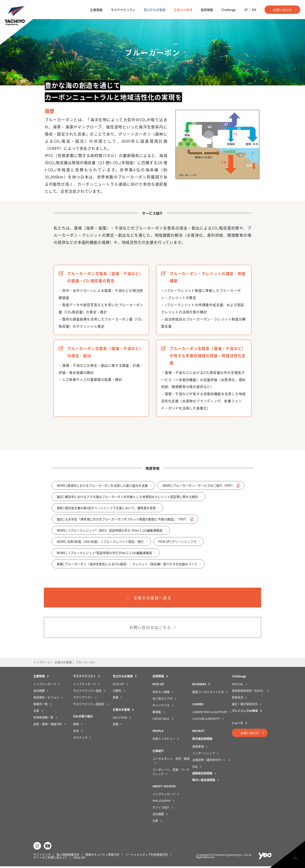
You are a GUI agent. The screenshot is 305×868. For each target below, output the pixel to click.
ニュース (237, 724)
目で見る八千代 (163, 700)
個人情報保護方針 (68, 856)
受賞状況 (238, 699)
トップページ (42, 664)
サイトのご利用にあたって (50, 859)
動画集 (157, 713)
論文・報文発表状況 (245, 706)
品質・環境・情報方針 (48, 726)
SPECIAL (238, 685)
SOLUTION (120, 719)
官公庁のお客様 (155, 10)
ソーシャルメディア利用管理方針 (147, 856)
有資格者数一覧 (43, 719)
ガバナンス (80, 739)
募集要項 (198, 748)
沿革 (36, 712)
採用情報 (207, 10)
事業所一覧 (41, 706)
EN (254, 10)
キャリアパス (161, 707)
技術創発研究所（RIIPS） (248, 692)
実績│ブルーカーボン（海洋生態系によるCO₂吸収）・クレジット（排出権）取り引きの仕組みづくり (129, 567)
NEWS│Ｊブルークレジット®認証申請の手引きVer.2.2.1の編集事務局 (106, 556)
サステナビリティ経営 (87, 692)
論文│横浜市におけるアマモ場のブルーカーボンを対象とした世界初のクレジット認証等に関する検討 (129, 500)
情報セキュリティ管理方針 (102, 856)
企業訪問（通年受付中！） (209, 761)
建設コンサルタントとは (208, 693)
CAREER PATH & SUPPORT (210, 713)
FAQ (195, 768)
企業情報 (96, 10)
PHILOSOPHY (162, 802)
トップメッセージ (45, 685)
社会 (76, 732)
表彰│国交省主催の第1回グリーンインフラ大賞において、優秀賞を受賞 (108, 511)
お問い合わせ (282, 10)
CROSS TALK (161, 720)
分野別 (117, 692)
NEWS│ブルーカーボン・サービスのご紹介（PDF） (200, 489)
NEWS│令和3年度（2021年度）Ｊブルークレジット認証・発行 (102, 545)
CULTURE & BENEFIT (206, 720)
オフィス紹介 (161, 809)
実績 (116, 699)
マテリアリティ (83, 699)
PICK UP (118, 685)
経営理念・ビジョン (46, 699)
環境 (76, 726)
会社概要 (39, 692)
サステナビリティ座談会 (89, 706)
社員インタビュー (164, 740)
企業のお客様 (183, 10)
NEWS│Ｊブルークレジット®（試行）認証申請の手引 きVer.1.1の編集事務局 (112, 533)
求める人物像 (161, 693)
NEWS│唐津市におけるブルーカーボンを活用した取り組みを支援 (104, 489)
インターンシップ (204, 755)
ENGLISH (79, 859)
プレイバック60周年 (245, 712)
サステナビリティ (123, 10)
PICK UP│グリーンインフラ (179, 545)
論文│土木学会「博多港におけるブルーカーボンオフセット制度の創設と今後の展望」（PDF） (124, 522)
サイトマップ (42, 856)
